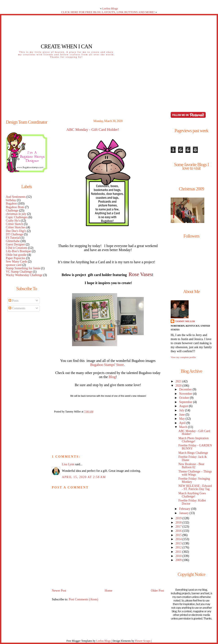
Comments (17, 308)
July (182, 410)
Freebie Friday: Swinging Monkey (194, 480)
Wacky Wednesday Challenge (24, 275)
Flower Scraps (143, 641)
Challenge (12, 211)
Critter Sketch (14, 224)
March (184, 427)
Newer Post (59, 591)
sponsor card (14, 265)
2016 (179, 531)
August (184, 406)
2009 (179, 560)
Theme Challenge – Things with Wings (195, 473)
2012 (179, 547)
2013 (179, 543)
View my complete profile (183, 357)
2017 (179, 527)
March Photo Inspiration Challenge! (193, 440)
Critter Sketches (16, 227)
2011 (179, 552)
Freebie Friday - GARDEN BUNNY (195, 447)
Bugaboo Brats (15, 207)
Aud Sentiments (16, 197)
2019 (179, 518)
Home (109, 591)
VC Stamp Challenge (19, 272)
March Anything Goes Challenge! (192, 495)
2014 (179, 539)
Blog (112, 377)
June (182, 415)
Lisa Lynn (68, 464)
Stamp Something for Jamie (23, 268)
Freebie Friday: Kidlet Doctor (192, 502)
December (186, 389)
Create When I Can (66, 46)
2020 (179, 386)
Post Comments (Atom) (84, 599)
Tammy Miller (185, 321)
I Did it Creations (17, 248)
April (183, 423)
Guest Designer (15, 244)
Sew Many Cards (16, 262)
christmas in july (16, 214)
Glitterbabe (13, 241)
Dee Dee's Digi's (16, 231)
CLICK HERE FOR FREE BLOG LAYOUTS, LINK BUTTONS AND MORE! (108, 12)
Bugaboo (11, 204)
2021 (179, 381)
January (184, 513)
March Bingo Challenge (193, 453)
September (186, 402)
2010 (179, 556)
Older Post (157, 591)
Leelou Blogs (110, 8)
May (182, 419)
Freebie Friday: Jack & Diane (193, 458)
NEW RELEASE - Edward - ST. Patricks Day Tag (195, 487)
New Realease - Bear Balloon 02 (191, 466)
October (185, 398)
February (185, 509)
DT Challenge (14, 234)
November (186, 394)
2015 (179, 535)
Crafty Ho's (13, 221)
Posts (14, 301)
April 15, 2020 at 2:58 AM (84, 477)
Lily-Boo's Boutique (18, 251)
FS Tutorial (13, 238)
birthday (11, 200)
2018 (179, 523)
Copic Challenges (17, 217)
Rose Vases (140, 274)
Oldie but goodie (16, 255)
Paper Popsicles (16, 258)
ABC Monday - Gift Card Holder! (93, 130)
